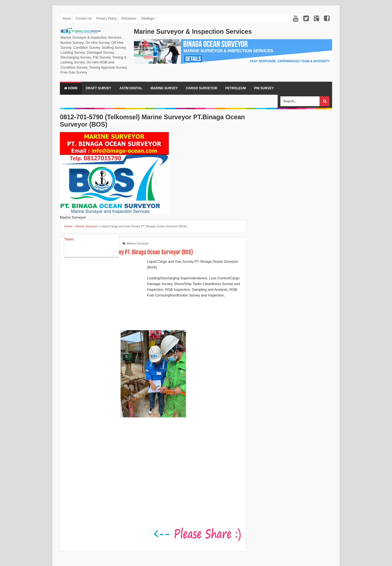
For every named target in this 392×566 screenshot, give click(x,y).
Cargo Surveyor (202, 88)
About (67, 19)
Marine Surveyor (138, 243)
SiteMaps (148, 19)
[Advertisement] (105, 294)
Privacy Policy (107, 19)
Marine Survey (164, 88)
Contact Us (83, 19)
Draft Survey (98, 88)
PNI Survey (264, 88)
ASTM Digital (131, 88)
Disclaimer (129, 19)
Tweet (69, 239)
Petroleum (236, 88)
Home (71, 88)
